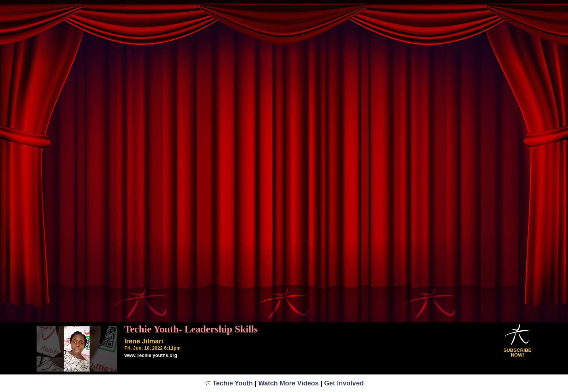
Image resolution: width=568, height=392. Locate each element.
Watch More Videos (288, 383)
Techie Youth (229, 383)
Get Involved (344, 383)
